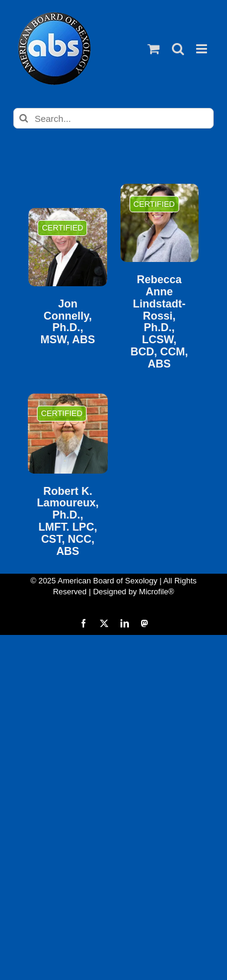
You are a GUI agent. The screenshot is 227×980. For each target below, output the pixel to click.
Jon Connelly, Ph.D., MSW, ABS (68, 322)
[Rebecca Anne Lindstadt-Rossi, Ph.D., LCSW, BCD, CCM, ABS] (160, 223)
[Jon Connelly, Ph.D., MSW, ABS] (67, 247)
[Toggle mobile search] (178, 49)
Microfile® (157, 592)
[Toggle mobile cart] (154, 49)
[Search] (24, 118)
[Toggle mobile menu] (202, 49)
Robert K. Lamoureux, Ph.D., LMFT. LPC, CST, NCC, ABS (68, 522)
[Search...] (113, 118)
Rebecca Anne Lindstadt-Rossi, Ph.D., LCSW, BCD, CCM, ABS (160, 322)
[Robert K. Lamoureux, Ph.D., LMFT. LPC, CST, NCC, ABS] (68, 434)
